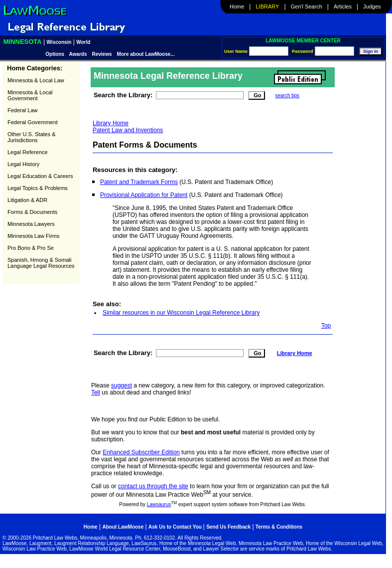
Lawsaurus (159, 504)
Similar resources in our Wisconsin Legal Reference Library (181, 313)
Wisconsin (59, 42)
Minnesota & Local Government (30, 95)
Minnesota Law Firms (34, 236)
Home (237, 6)
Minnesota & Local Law (36, 80)
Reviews (102, 54)
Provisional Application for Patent (144, 195)
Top (326, 326)
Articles (343, 6)
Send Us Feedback (228, 527)
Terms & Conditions (279, 527)
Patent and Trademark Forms (139, 182)
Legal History (23, 164)
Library (268, 6)
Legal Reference (28, 152)
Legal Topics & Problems (38, 188)
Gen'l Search (307, 6)
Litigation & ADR (27, 200)
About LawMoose (123, 527)
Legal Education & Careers (40, 176)
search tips (287, 95)
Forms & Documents (32, 212)
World (83, 42)
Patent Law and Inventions (128, 130)
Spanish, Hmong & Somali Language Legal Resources (41, 263)
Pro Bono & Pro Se (31, 248)
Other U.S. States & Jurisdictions (32, 137)
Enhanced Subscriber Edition (141, 452)
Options (56, 54)
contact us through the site (153, 486)
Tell (96, 392)
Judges (372, 6)
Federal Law (23, 110)
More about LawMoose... (146, 54)
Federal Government (33, 122)
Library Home (111, 123)
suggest (122, 385)
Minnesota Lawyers (31, 224)
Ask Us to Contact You (176, 527)
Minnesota (23, 42)
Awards (78, 54)
